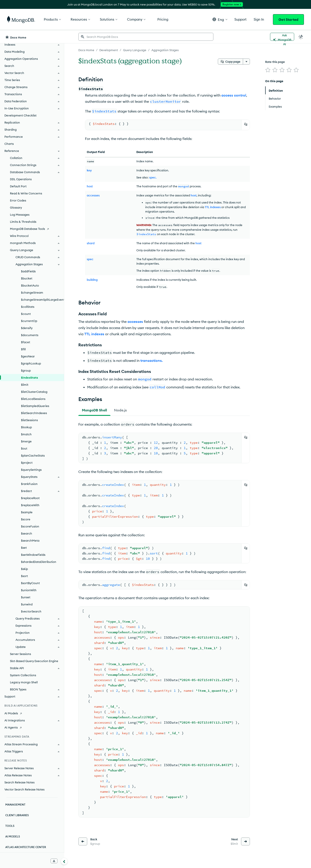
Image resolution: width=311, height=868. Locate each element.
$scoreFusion (30, 526)
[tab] (94, 410)
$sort (24, 576)
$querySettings (31, 470)
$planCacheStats (33, 455)
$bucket (27, 278)
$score (26, 519)
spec (90, 259)
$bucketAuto (30, 285)
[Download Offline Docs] (54, 861)
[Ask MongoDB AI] (282, 37)
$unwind (27, 604)
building (92, 280)
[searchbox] (146, 37)
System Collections (23, 675)
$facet (26, 342)
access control (234, 95)
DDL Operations (21, 179)
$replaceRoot (30, 498)
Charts (9, 144)
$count (26, 314)
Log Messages (20, 215)
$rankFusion (29, 484)
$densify (27, 328)
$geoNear (28, 356)
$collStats (28, 307)
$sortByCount (30, 583)
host (90, 186)
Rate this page (275, 62)
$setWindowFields (33, 555)
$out (24, 448)
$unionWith (29, 590)
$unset (26, 597)
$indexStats (30, 378)
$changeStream (32, 293)
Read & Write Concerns (26, 193)
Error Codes (18, 200)
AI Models (13, 836)
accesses (93, 195)
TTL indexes (213, 207)
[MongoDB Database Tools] (32, 229)
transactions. (152, 360)
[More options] (246, 62)
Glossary (16, 207)
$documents (30, 335)
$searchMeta (30, 541)
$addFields (28, 271)
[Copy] (246, 124)
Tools (10, 826)
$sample (27, 512)
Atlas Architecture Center (26, 847)
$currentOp (29, 321)
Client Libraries (17, 815)
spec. (153, 177)
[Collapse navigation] (64, 861)
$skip (24, 569)
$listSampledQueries (35, 406)
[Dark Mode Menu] (301, 37)
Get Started (288, 19)
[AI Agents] (32, 727)
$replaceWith (30, 505)
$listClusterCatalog (34, 392)
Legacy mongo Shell (24, 682)
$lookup (26, 427)
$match (26, 434)
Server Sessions (20, 654)
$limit (25, 385)
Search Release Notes (19, 782)
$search (27, 533)
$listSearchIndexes (34, 413)
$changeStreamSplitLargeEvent (42, 300)
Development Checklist (20, 115)
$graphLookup (31, 363)
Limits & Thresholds (23, 222)
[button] (220, 19)
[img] (268, 70)
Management (15, 805)
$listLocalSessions (33, 399)
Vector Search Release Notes (24, 789)
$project (27, 463)
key (89, 170)
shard (91, 243)
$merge (26, 441)
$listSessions (29, 420)
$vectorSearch (31, 611)
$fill (23, 349)
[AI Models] (32, 713)
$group (26, 370)
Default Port (18, 186)
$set (24, 548)
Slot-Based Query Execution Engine (34, 661)
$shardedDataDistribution (39, 562)
